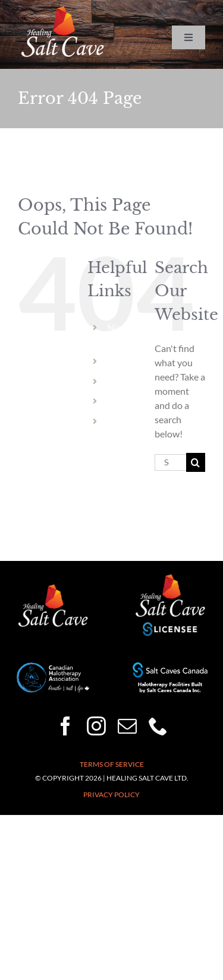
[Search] (196, 462)
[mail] (127, 726)
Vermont (124, 421)
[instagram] (96, 726)
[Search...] (170, 462)
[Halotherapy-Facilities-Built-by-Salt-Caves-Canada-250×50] (170, 667)
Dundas (122, 401)
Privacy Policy (111, 795)
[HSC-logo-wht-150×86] (62, 10)
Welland (123, 361)
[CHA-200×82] (53, 667)
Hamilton (125, 381)
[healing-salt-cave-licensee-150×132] (170, 577)
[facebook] (65, 726)
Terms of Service (112, 764)
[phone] (158, 726)
